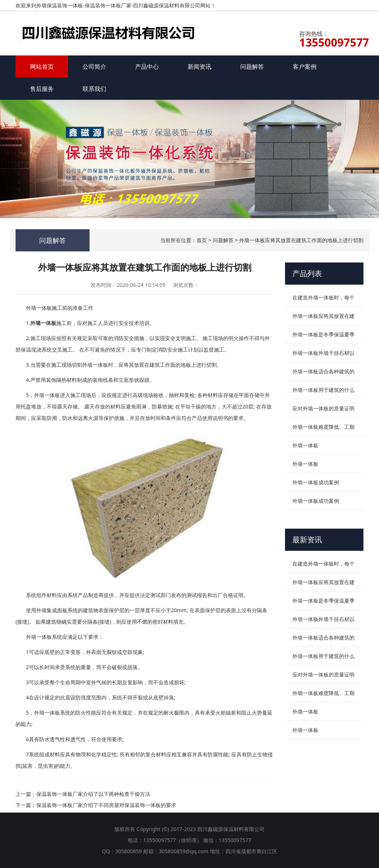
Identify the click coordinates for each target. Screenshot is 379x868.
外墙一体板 (305, 445)
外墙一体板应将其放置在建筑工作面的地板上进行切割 (301, 240)
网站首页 (42, 67)
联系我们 (94, 89)
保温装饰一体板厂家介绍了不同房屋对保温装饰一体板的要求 (106, 805)
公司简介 (94, 67)
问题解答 (252, 67)
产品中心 (147, 67)
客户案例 (305, 67)
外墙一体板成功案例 (316, 482)
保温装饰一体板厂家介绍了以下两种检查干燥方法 (93, 794)
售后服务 (42, 89)
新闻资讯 (199, 67)
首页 (202, 240)
